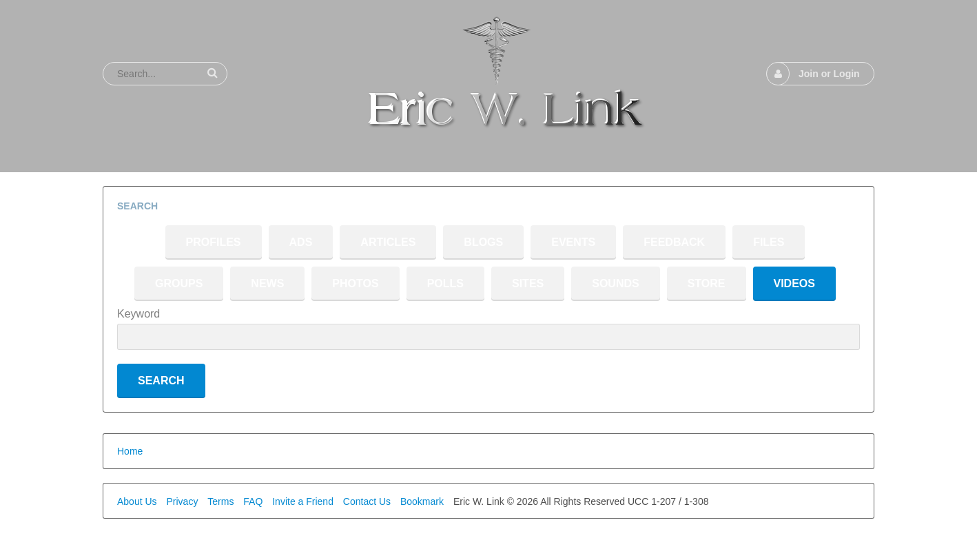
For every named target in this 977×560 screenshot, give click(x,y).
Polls (445, 283)
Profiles (214, 242)
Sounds (615, 283)
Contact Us (367, 501)
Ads (301, 242)
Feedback (674, 242)
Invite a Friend (303, 501)
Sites (528, 283)
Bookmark (422, 501)
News (267, 283)
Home (130, 451)
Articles (388, 242)
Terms (220, 501)
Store (707, 283)
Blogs (483, 242)
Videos (794, 283)
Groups (179, 283)
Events (573, 242)
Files (769, 242)
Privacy (182, 501)
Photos (355, 283)
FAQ (253, 501)
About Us (137, 501)
